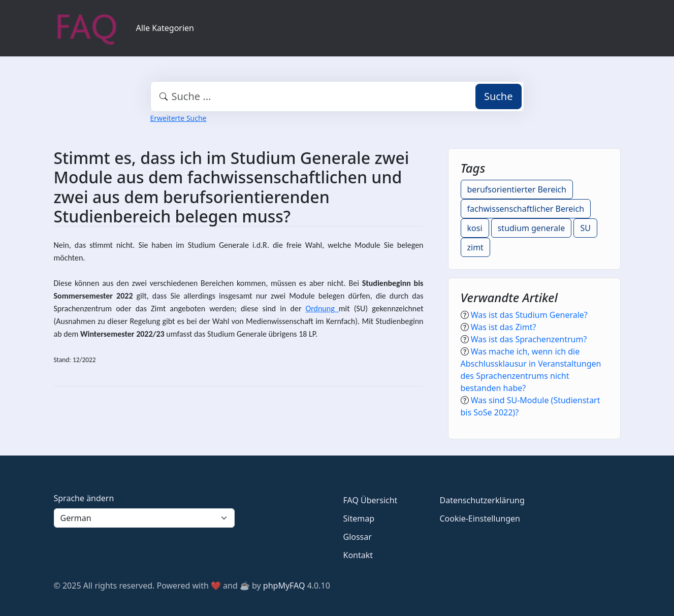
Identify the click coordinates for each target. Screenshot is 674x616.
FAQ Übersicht (371, 500)
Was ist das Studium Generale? (529, 315)
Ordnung (322, 309)
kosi (475, 228)
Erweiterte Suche (179, 118)
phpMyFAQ (284, 586)
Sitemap (359, 518)
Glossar (358, 537)
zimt (475, 247)
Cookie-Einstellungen (480, 518)
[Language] (144, 518)
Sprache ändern (84, 498)
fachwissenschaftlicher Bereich (526, 209)
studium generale (532, 228)
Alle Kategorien (165, 28)
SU (585, 228)
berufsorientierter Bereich (517, 189)
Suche (499, 96)
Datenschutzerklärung (482, 500)
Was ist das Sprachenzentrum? (529, 339)
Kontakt (358, 555)
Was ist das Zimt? (504, 327)
